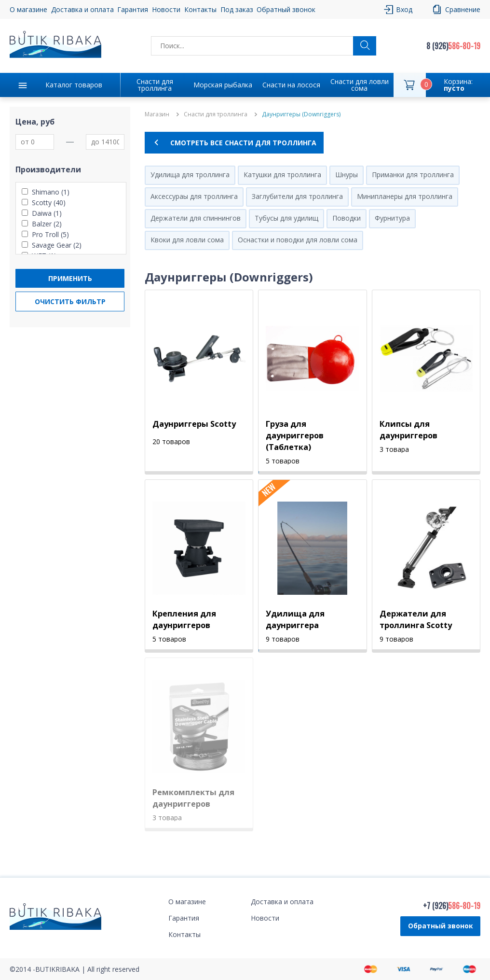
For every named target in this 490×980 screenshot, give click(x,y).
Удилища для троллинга (190, 175)
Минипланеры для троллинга (405, 196)
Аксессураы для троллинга (194, 196)
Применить (70, 278)
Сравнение (463, 9)
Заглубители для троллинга (297, 196)
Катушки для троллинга (282, 175)
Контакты (200, 9)
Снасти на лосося (291, 85)
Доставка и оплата (82, 9)
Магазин (157, 114)
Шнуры (347, 175)
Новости (166, 9)
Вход (404, 9)
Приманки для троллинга (413, 175)
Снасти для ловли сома (360, 85)
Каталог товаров (74, 85)
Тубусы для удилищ (286, 218)
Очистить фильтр (70, 301)
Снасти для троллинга (155, 85)
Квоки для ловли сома (187, 240)
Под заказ (237, 9)
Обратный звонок (286, 9)
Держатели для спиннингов (196, 218)
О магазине (28, 9)
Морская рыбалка (223, 85)
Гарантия (133, 9)
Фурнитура (392, 218)
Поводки (347, 218)
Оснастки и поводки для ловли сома (298, 240)
